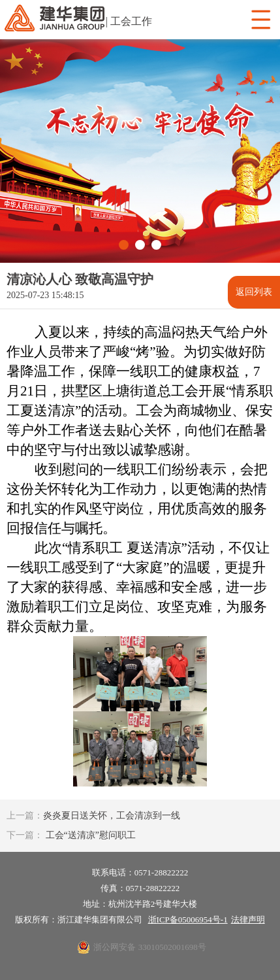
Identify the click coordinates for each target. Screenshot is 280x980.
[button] (124, 245)
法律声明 (248, 920)
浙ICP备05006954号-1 (188, 920)
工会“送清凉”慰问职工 (71, 835)
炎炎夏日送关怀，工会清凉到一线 (93, 816)
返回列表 (254, 292)
